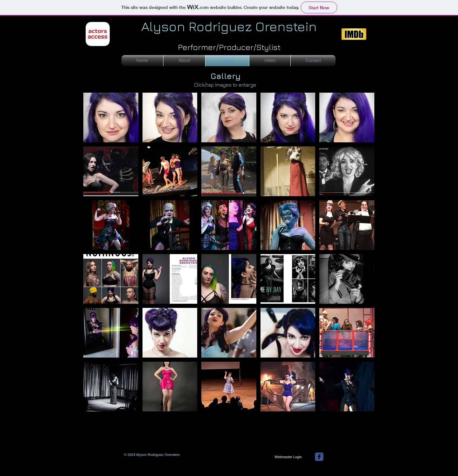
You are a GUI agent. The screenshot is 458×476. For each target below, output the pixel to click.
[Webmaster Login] (288, 457)
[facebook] (319, 457)
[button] (111, 117)
